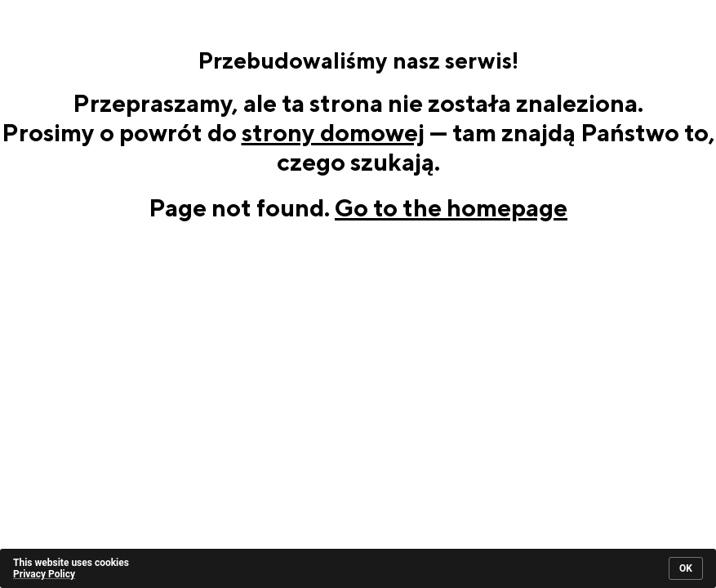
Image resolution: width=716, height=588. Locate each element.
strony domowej (333, 132)
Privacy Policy (44, 574)
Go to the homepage (451, 207)
